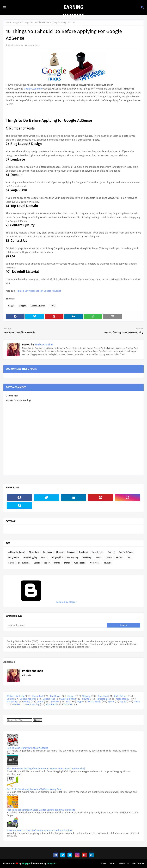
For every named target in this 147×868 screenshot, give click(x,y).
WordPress (95, 563)
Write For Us (138, 864)
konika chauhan (16, 45)
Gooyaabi (52, 864)
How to (44, 557)
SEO (130, 557)
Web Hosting (80, 563)
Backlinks (48, 552)
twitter (67, 563)
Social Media (24, 563)
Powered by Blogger (42, 602)
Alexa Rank (34, 552)
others (109, 557)
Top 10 (52, 306)
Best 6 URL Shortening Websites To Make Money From (34, 789)
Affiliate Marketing (17, 552)
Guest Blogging (30, 557)
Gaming (111, 552)
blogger (16, 22)
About (113, 864)
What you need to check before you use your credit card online (39, 831)
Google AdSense (32, 89)
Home (8, 22)
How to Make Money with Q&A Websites (27, 748)
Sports (37, 563)
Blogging (23, 306)
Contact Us (124, 864)
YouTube (108, 563)
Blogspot (26, 864)
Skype (11, 563)
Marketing (87, 557)
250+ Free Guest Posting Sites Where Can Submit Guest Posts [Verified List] (46, 769)
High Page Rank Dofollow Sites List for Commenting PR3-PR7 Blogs (41, 810)
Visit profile (27, 675)
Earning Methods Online (73, 16)
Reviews (120, 557)
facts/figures (98, 552)
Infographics (57, 557)
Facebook (83, 552)
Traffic (57, 563)
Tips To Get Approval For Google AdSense (39, 291)
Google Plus (14, 557)
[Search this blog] (57, 625)
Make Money (73, 557)
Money (99, 557)
